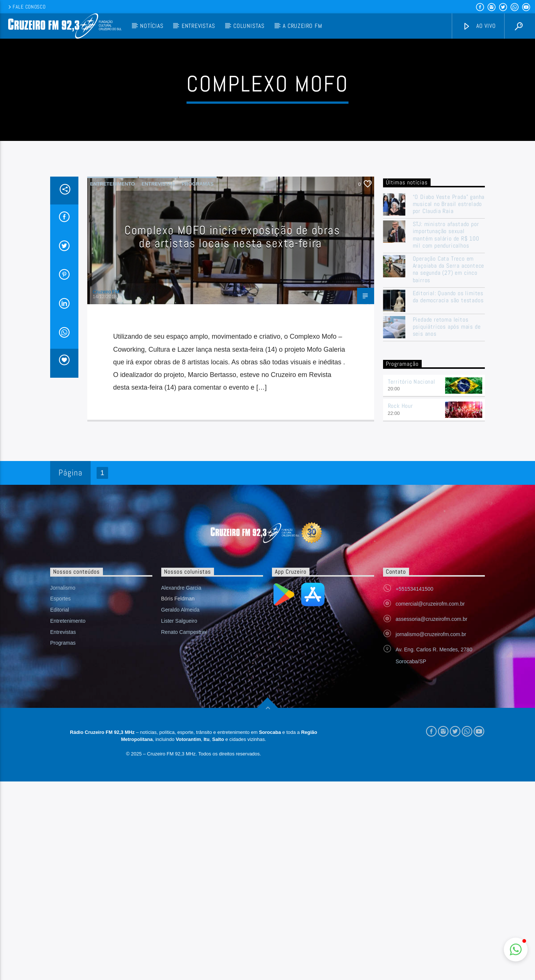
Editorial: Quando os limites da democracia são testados (448, 447)
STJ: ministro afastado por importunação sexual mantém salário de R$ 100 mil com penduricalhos (446, 385)
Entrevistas (198, 26)
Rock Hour (401, 556)
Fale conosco (26, 7)
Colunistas (249, 26)
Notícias (152, 26)
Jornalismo (63, 738)
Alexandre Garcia (181, 738)
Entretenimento (113, 334)
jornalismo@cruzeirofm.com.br (431, 784)
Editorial (60, 760)
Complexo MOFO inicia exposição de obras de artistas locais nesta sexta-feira (232, 387)
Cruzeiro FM (106, 442)
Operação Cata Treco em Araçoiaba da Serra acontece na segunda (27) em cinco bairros (449, 420)
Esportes (60, 749)
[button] (516, 950)
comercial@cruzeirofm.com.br (430, 754)
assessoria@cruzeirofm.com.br (432, 769)
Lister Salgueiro (179, 771)
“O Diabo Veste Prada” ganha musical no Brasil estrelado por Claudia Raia (449, 354)
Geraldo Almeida (181, 760)
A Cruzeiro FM (302, 26)
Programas (198, 334)
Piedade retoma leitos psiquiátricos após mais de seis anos (447, 477)
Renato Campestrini (184, 782)
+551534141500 (415, 739)
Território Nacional (412, 532)
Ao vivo (479, 26)
